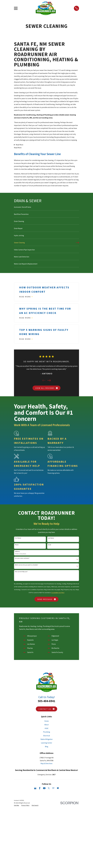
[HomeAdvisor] (58, 853)
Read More (19, 145)
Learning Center (46, 808)
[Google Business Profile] (35, 853)
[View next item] (49, 380)
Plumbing (47, 797)
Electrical (47, 801)
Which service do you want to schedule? (26, 565)
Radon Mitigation (47, 805)
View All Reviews (46, 388)
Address (17, 551)
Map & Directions (46, 829)
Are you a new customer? (22, 558)
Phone (17, 545)
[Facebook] (40, 853)
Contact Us (46, 774)
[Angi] (53, 853)
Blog (47, 812)
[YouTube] (44, 853)
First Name (18, 538)
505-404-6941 (46, 766)
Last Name (51, 538)
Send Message (47, 599)
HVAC (47, 794)
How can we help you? (21, 572)
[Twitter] (49, 853)
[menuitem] (47, 208)
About (47, 790)
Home (46, 786)
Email (49, 545)
